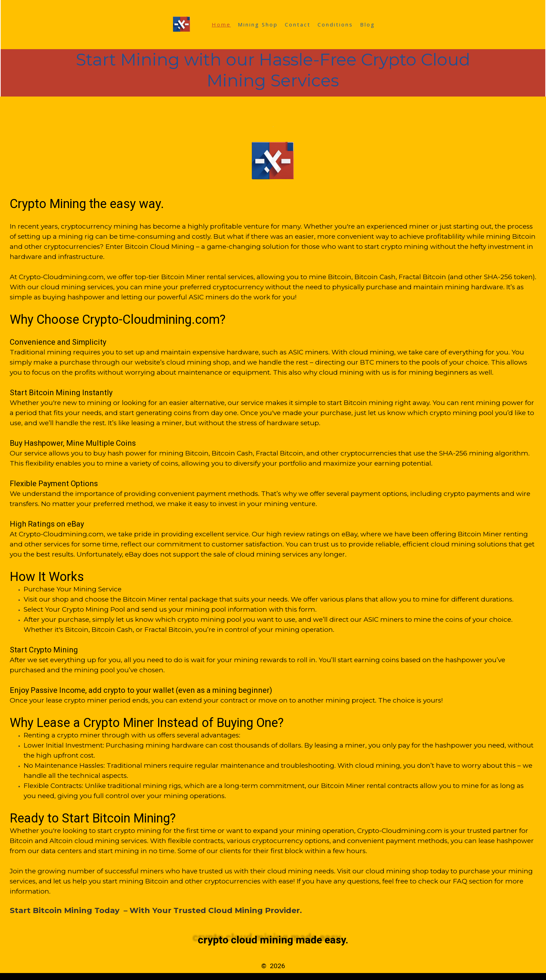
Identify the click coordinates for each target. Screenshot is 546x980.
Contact (298, 24)
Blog (368, 24)
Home (221, 24)
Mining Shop (258, 24)
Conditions (335, 24)
